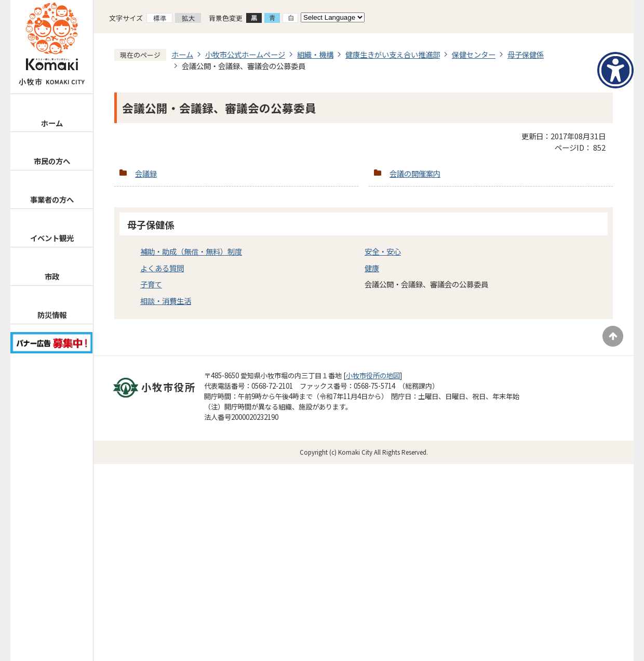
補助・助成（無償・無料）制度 (191, 251)
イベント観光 (52, 238)
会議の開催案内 (415, 173)
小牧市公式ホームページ (245, 54)
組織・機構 (315, 54)
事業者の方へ (52, 199)
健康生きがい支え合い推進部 (393, 54)
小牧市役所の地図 (373, 375)
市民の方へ (52, 161)
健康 (372, 268)
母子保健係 (526, 54)
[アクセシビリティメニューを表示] (615, 70)
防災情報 (52, 315)
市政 (52, 276)
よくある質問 (162, 268)
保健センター (474, 54)
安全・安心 (383, 251)
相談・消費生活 (166, 301)
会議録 (146, 173)
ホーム (52, 123)
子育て (151, 284)
